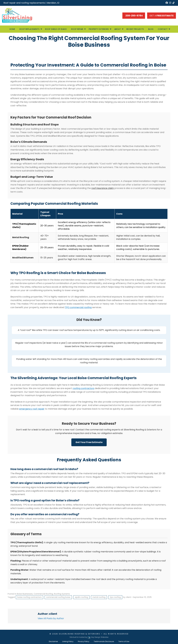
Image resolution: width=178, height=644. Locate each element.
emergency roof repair (32, 409)
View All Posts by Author (51, 618)
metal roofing (99, 597)
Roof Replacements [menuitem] (29, 29)
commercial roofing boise (58, 597)
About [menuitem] (118, 29)
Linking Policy (68, 641)
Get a (162, 16)
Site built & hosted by (89, 637)
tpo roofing (115, 597)
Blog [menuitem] (151, 29)
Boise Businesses (25, 594)
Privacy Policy (84, 641)
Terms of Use (124, 641)
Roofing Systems (62, 594)
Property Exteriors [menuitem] (99, 29)
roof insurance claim (103, 188)
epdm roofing (81, 597)
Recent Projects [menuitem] (135, 29)
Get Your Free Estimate (89, 442)
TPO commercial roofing (78, 307)
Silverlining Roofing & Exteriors (79, 634)
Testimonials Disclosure (104, 641)
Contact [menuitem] (163, 29)
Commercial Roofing (43, 594)
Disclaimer (53, 641)
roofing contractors (83, 388)
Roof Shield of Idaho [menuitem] (56, 29)
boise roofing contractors (29, 597)
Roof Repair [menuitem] (77, 29)
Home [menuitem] (12, 29)
